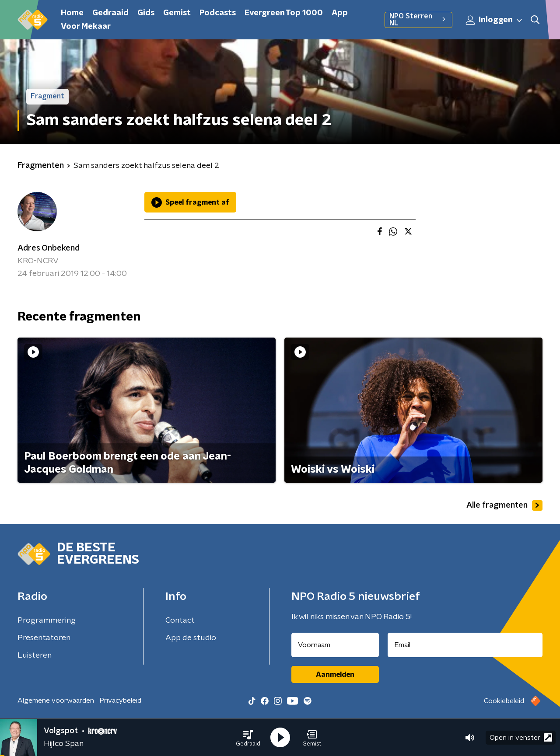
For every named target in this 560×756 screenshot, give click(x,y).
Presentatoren (44, 638)
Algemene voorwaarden (56, 700)
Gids (146, 13)
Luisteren (35, 655)
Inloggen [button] (494, 20)
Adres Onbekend (49, 248)
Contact (180, 620)
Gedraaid (110, 13)
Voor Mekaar (86, 27)
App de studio (191, 638)
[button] (248, 738)
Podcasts (218, 13)
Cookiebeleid (504, 701)
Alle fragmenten (504, 505)
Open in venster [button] (521, 737)
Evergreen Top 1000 (284, 13)
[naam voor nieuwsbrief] (335, 645)
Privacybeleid (120, 700)
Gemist (177, 13)
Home (72, 13)
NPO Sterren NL (418, 20)
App (340, 13)
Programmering (47, 620)
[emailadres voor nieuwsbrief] (465, 645)
